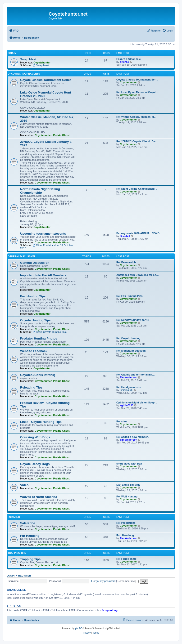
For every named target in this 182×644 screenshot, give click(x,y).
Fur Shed (14, 517)
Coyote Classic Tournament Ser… (137, 80)
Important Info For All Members (43, 275)
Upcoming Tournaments (24, 74)
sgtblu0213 (127, 405)
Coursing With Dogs (35, 437)
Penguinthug (110, 610)
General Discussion (21, 257)
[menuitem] (14, 31)
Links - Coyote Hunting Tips (41, 422)
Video (24, 485)
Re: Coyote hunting (128, 338)
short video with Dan (129, 464)
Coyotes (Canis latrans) (38, 375)
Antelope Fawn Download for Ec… (138, 275)
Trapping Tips (17, 553)
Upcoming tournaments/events (43, 234)
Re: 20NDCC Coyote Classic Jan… (138, 141)
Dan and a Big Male (128, 485)
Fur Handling (30, 536)
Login (11, 576)
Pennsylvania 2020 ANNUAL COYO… (139, 233)
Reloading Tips (31, 387)
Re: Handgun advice (129, 387)
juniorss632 (127, 390)
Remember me (128, 581)
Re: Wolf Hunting (127, 496)
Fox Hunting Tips (33, 296)
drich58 (125, 62)
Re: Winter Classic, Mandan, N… (136, 117)
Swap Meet (28, 59)
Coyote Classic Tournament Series (46, 80)
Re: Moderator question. (131, 351)
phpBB (79, 628)
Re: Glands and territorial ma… (136, 375)
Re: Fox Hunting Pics (130, 296)
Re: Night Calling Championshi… (137, 189)
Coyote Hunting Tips (35, 320)
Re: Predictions (126, 523)
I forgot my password (103, 581)
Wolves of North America (39, 497)
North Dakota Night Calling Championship (40, 191)
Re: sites (122, 421)
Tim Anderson (129, 377)
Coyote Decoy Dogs (35, 464)
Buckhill (125, 236)
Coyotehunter (42, 63)
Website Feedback (34, 351)
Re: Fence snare (126, 559)
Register (25, 576)
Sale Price (28, 523)
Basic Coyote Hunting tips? (50, 332)
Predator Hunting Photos (39, 338)
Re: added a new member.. (133, 437)
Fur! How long (125, 535)
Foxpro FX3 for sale (129, 59)
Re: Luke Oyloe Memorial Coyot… (137, 92)
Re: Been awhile (126, 262)
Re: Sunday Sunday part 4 (132, 320)
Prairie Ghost (61, 135)
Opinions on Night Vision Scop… (137, 402)
